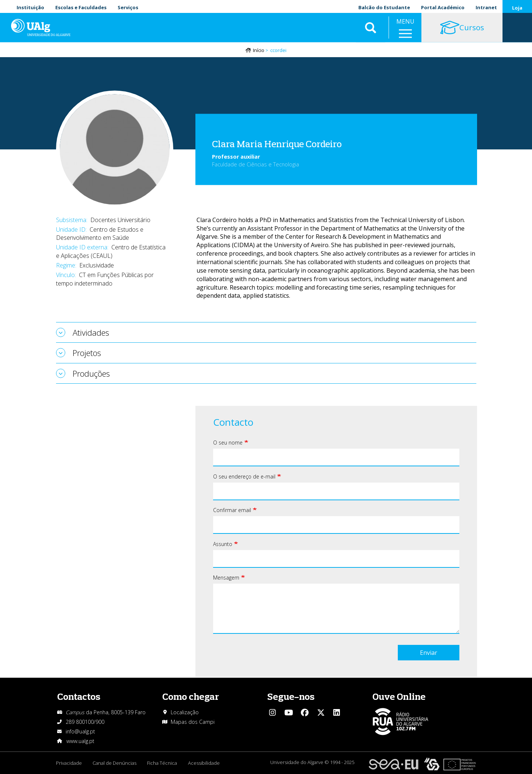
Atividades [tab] (91, 333)
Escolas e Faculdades (81, 7)
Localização (185, 712)
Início (259, 51)
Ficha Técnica (163, 763)
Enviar (429, 653)
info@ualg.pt (80, 731)
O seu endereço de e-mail (244, 477)
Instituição (30, 7)
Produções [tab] (91, 373)
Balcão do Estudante (384, 7)
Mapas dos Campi (193, 722)
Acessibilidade (205, 763)
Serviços (128, 7)
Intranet (486, 7)
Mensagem (226, 578)
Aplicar (371, 30)
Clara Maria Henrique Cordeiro (277, 144)
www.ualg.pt (80, 741)
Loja (517, 8)
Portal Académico (443, 7)
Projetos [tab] (87, 353)
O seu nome (228, 443)
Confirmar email (232, 510)
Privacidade (69, 763)
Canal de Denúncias (115, 763)
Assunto (223, 544)
